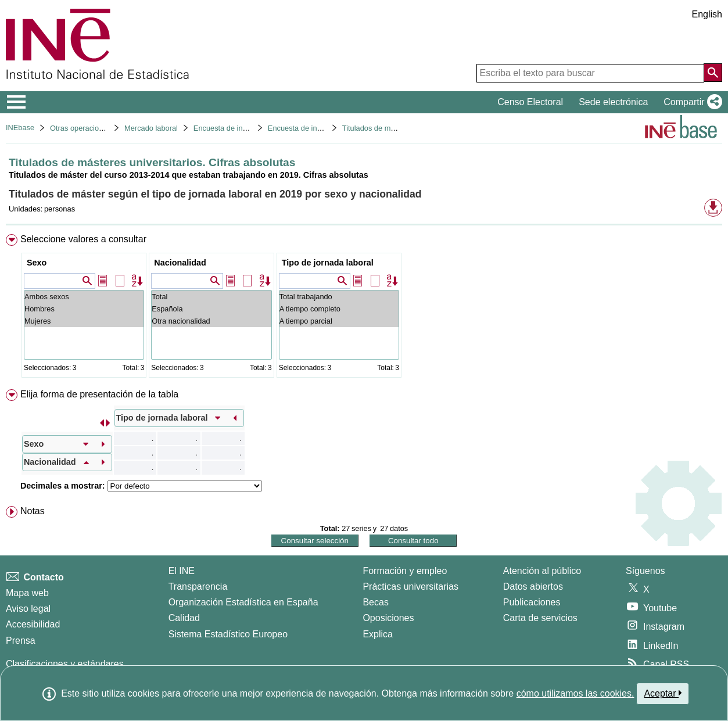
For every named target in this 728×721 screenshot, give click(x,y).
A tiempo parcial (339, 321)
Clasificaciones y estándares (65, 664)
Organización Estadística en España (243, 602)
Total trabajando (339, 297)
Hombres (84, 309)
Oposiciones (388, 618)
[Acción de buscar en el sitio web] (713, 73)
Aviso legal (28, 609)
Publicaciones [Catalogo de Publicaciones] (532, 602)
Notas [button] (33, 511)
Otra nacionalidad (211, 321)
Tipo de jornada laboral (328, 263)
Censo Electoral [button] (530, 102)
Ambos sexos (84, 297)
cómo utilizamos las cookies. (575, 693)
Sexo (37, 263)
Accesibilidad (33, 624)
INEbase (20, 128)
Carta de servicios (540, 618)
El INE (182, 571)
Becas (375, 602)
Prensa (21, 641)
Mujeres (84, 321)
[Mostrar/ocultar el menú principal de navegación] (17, 102)
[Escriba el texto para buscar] (590, 73)
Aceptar (663, 693)
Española (211, 309)
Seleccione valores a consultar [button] (83, 239)
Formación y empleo (405, 571)
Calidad (184, 618)
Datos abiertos (533, 587)
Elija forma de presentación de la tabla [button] (99, 394)
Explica (378, 634)
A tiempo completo (339, 309)
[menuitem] (364, 308)
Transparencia (198, 587)
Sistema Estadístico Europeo (228, 634)
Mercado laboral (151, 128)
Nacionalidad (180, 263)
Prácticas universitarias (410, 587)
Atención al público (542, 571)
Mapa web (27, 593)
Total (211, 297)
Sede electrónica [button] (613, 102)
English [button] (707, 14)
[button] (691, 102)
